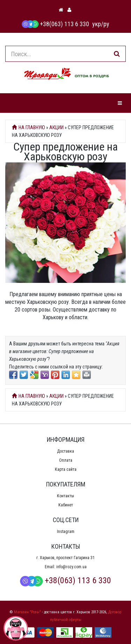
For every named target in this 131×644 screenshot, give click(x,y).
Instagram (66, 532)
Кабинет (66, 505)
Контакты (65, 496)
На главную (28, 127)
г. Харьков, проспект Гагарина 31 (65, 558)
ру (106, 24)
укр (97, 24)
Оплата (66, 460)
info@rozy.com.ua (71, 567)
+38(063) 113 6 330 (55, 24)
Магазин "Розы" (27, 612)
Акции (56, 127)
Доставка (65, 451)
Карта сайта (66, 469)
